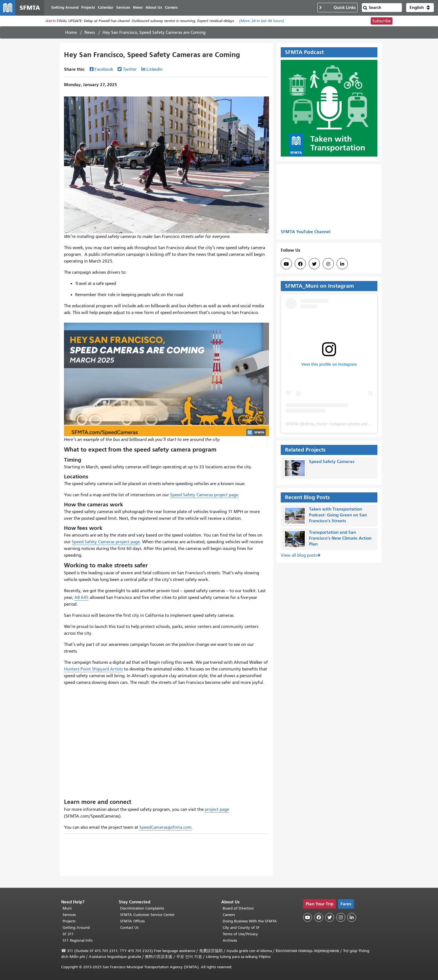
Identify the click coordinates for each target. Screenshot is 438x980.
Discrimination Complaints (142, 908)
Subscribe (382, 21)
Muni (67, 908)
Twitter (130, 70)
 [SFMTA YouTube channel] (286, 264)
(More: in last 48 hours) (262, 21)
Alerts (51, 21)
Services (69, 915)
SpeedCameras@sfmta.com (166, 828)
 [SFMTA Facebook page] (300, 264)
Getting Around (76, 928)
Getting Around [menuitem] (65, 8)
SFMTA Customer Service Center (147, 915)
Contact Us (129, 928)
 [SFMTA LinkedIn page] (342, 264)
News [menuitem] (138, 8)
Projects (69, 921)
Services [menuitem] (123, 8)
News (90, 33)
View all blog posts (299, 556)
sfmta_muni (315, 424)
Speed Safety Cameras (332, 462)
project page (217, 810)
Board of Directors (238, 908)
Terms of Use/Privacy (240, 934)
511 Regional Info (78, 940)
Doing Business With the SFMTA (250, 921)
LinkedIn (154, 70)
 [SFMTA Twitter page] (314, 264)
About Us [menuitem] (154, 8)
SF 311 (68, 934)
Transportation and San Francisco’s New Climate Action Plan (340, 539)
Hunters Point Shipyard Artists (93, 669)
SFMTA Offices (132, 921)
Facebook (104, 70)
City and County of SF (241, 928)
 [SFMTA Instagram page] (328, 264)
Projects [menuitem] (88, 8)
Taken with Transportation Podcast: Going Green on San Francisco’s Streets (338, 515)
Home (71, 33)
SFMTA (292, 424)
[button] (420, 8)
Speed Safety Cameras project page (204, 495)
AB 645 (81, 598)
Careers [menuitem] (172, 8)
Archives (230, 940)
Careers (229, 915)
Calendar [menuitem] (106, 8)
